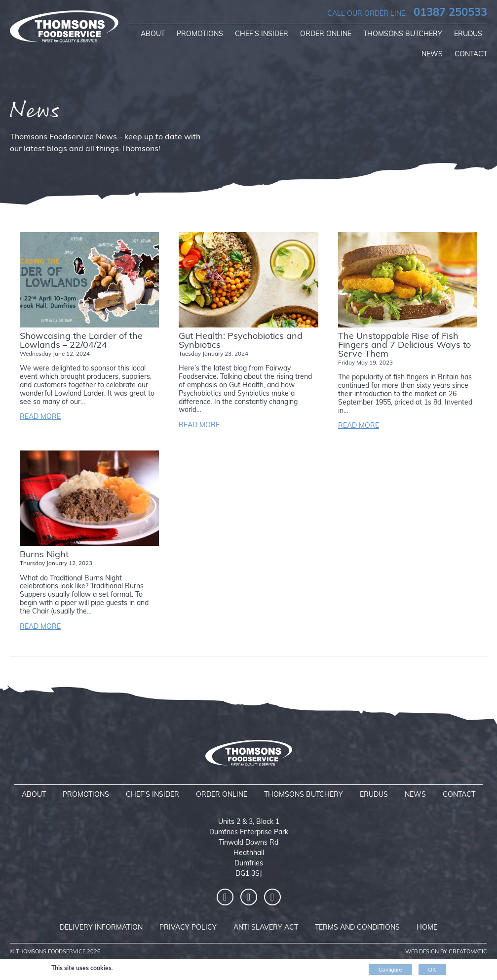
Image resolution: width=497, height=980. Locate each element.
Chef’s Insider (262, 34)
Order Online (326, 34)
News (432, 55)
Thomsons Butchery (403, 34)
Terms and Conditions (357, 928)
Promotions (200, 34)
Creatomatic (468, 952)
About (153, 34)
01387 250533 (407, 13)
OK (432, 970)
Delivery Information (101, 928)
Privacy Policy (188, 928)
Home (427, 928)
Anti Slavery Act (266, 928)
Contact (471, 55)
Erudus (468, 34)
